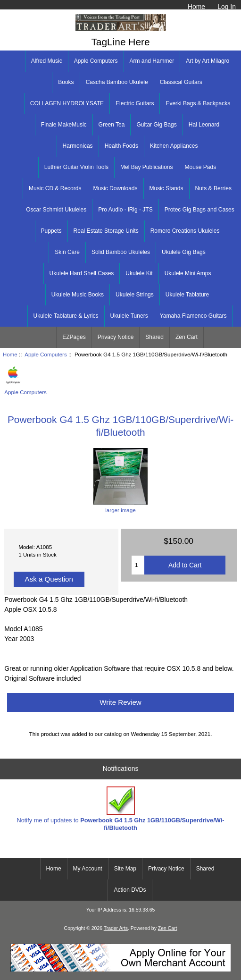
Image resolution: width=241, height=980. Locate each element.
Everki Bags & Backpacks (198, 103)
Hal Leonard (204, 125)
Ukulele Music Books (78, 295)
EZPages (74, 337)
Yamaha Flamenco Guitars (193, 316)
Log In (227, 7)
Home (196, 7)
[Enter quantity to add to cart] (138, 565)
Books (66, 82)
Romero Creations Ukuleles (185, 231)
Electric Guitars (135, 103)
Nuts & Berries (213, 188)
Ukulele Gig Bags (184, 252)
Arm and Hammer (152, 61)
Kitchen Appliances (174, 146)
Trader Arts (116, 928)
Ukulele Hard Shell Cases (82, 273)
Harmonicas (78, 146)
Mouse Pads (201, 167)
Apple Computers (46, 354)
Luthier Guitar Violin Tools (76, 167)
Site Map (125, 869)
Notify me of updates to (121, 809)
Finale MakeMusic (64, 125)
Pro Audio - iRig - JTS (125, 210)
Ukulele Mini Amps (188, 273)
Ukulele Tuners (129, 316)
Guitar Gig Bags (156, 125)
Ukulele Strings (135, 295)
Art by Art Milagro (208, 61)
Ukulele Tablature (187, 295)
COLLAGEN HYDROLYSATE (67, 103)
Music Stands (166, 188)
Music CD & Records (55, 188)
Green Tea (112, 125)
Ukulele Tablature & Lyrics (66, 316)
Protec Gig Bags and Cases (199, 210)
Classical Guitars (181, 82)
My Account (88, 869)
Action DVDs (130, 890)
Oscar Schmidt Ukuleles (56, 210)
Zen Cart (187, 337)
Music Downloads (115, 188)
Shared (154, 337)
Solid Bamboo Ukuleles (121, 252)
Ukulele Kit (139, 273)
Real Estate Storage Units (106, 231)
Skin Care (67, 252)
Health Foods (121, 146)
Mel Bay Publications (146, 167)
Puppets (51, 231)
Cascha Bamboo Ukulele (117, 82)
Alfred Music (47, 61)
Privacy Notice (116, 337)
